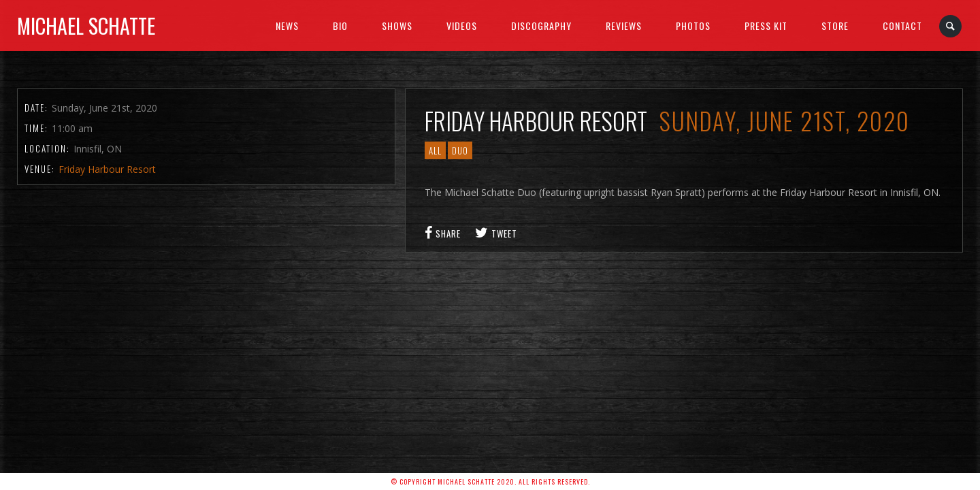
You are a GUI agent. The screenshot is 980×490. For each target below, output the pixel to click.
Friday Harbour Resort (107, 169)
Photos (693, 26)
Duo (460, 150)
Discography (541, 26)
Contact (902, 26)
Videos (462, 26)
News (287, 26)
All (435, 150)
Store (835, 26)
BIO (340, 26)
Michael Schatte (86, 26)
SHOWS (397, 26)
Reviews (624, 26)
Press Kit (766, 26)
